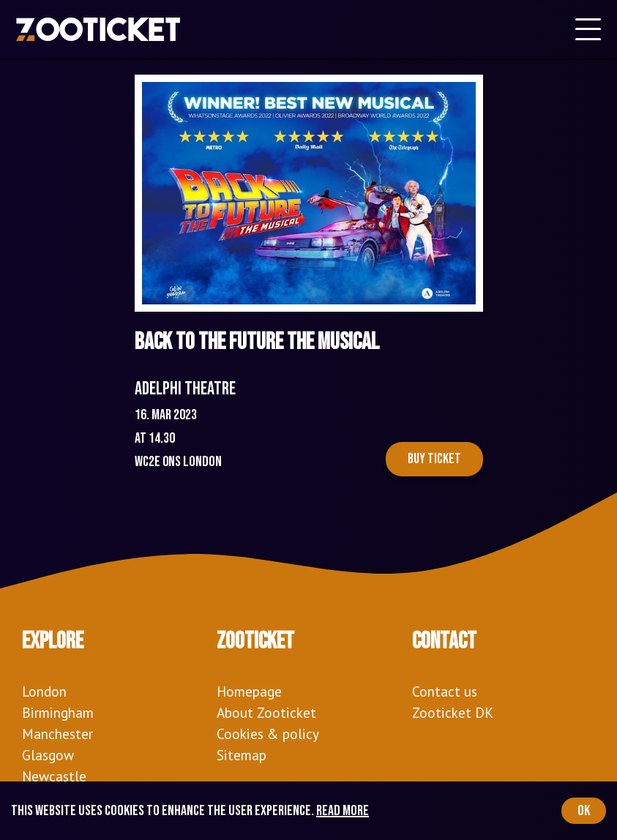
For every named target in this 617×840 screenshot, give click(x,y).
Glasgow (48, 755)
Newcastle (54, 776)
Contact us (445, 691)
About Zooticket (266, 712)
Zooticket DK (453, 712)
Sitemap (242, 755)
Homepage (249, 691)
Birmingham (58, 712)
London (44, 691)
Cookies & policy (268, 734)
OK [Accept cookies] (584, 811)
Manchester (57, 734)
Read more (343, 811)
